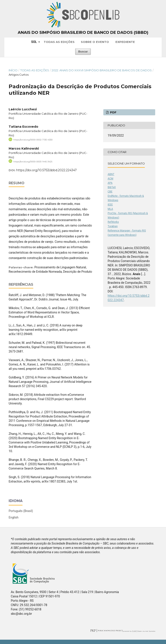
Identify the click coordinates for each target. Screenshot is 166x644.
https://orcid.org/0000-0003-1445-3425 (33, 161)
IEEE (110, 205)
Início (13, 70)
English (14, 517)
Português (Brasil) (21, 511)
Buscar (83, 51)
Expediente (125, 42)
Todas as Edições (59, 42)
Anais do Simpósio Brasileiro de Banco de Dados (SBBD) (83, 33)
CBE (110, 192)
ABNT (111, 174)
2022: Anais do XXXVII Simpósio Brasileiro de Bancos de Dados (102, 70)
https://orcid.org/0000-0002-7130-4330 (33, 140)
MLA (110, 209)
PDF (113, 112)
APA (110, 183)
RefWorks (113, 222)
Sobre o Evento (95, 42)
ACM (110, 179)
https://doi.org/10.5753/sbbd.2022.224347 (46, 170)
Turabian (113, 226)
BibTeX (112, 187)
